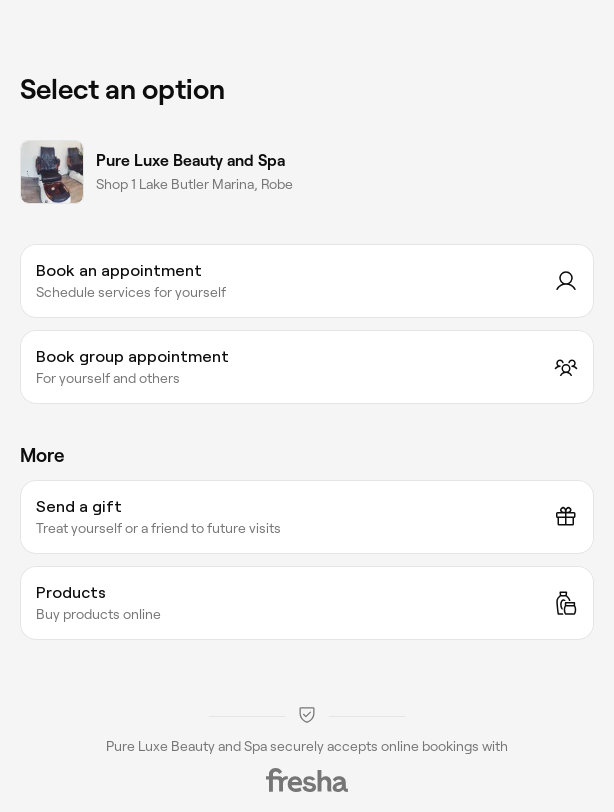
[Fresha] (307, 780)
